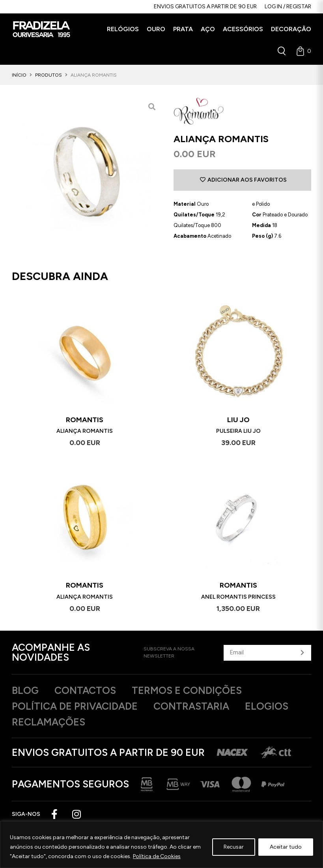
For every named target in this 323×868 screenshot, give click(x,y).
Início (19, 75)
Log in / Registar (288, 7)
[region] (161, 845)
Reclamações (49, 722)
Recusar (234, 847)
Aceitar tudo (286, 847)
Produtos (49, 75)
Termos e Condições (187, 690)
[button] (123, 29)
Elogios (267, 706)
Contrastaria (191, 706)
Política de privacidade (75, 706)
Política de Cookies (157, 856)
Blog (25, 690)
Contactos (85, 690)
